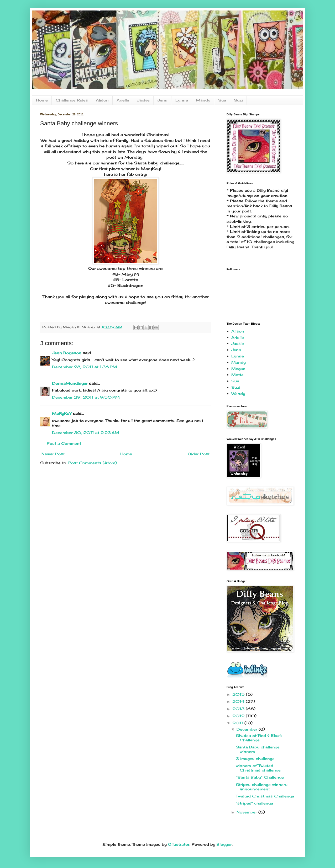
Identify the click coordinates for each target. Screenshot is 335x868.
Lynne (182, 100)
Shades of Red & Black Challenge (259, 738)
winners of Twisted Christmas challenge (258, 768)
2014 (239, 701)
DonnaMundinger (70, 383)
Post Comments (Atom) (93, 463)
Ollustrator (179, 844)
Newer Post (53, 454)
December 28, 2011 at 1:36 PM (85, 367)
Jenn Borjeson (67, 353)
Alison (102, 100)
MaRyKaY (62, 413)
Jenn (163, 100)
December (248, 729)
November (247, 812)
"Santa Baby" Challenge (260, 777)
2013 (239, 709)
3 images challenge (255, 759)
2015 (239, 694)
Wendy (238, 393)
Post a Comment (64, 443)
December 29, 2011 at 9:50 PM (86, 397)
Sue (222, 100)
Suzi (238, 100)
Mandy (203, 100)
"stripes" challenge (254, 803)
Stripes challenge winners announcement (262, 787)
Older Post (199, 454)
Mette (237, 375)
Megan (238, 369)
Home (42, 100)
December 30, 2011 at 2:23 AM (86, 433)
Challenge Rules (72, 100)
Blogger (224, 844)
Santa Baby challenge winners (258, 749)
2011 (238, 723)
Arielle (123, 100)
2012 (239, 716)
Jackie (143, 100)
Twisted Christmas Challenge (265, 796)
